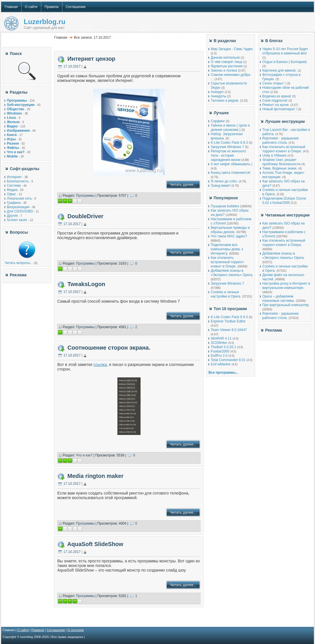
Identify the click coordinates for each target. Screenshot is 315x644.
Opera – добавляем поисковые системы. (279, 299)
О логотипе (76, 630)
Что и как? (84, 455)
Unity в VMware (275, 155)
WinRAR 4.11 (221, 338)
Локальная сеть (19, 198)
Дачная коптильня (225, 58)
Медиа (12, 190)
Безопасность (18, 181)
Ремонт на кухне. (276, 105)
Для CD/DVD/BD (20, 211)
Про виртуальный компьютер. (286, 305)
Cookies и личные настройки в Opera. (226, 294)
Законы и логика (224, 70)
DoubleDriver (86, 216)
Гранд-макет (221, 186)
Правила (38, 630)
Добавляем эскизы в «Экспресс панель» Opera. (232, 273)
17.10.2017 (72, 66)
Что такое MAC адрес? (229, 236)
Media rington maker (96, 476)
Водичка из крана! (277, 96)
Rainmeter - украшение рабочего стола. (280, 140)
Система (14, 186)
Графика (14, 203)
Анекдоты (218, 96)
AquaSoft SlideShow (95, 544)
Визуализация (18, 207)
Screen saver (17, 220)
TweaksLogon (86, 284)
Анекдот (217, 92)
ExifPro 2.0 (219, 356)
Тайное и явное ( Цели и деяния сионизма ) (230, 128)
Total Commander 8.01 (228, 360)
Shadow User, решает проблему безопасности (281, 162)
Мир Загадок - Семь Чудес (232, 49)
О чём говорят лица (227, 62)
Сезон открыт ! (274, 83)
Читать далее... (183, 185)
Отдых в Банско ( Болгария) (285, 62)
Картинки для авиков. (279, 70)
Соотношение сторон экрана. (109, 348)
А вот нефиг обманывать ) (232, 164)
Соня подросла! (275, 101)
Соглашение (56, 630)
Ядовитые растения (227, 66)
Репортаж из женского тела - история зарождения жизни (228, 155)
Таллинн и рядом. (225, 101)
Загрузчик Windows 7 (227, 147)
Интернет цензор (91, 59)
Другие (12, 216)
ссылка (100, 365)
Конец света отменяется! (231, 173)
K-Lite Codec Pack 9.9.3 (229, 143)
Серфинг (218, 121)
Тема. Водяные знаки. (280, 168)
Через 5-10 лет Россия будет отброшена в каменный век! (285, 51)
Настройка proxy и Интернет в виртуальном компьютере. (286, 286)
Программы (85, 196)
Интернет (14, 177)
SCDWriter (219, 343)
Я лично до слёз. (224, 181)
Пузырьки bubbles (225, 206)
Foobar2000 (220, 351)
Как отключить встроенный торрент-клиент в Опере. (228, 262)
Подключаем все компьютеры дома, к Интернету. (227, 249)
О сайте (23, 630)
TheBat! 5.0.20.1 (224, 347)
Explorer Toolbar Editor (228, 321)
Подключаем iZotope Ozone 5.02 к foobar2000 (284, 201)
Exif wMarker (221, 364)
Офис (11, 194)
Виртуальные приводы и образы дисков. (230, 230)
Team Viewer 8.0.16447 (229, 330)
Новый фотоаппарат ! (279, 109)
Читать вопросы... (19, 263)
